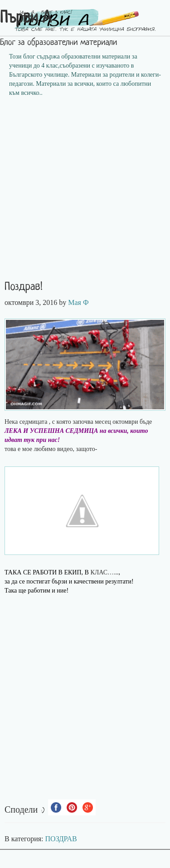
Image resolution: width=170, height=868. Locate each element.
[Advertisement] (85, 192)
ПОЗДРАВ (61, 839)
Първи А (26, 19)
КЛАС (99, 572)
